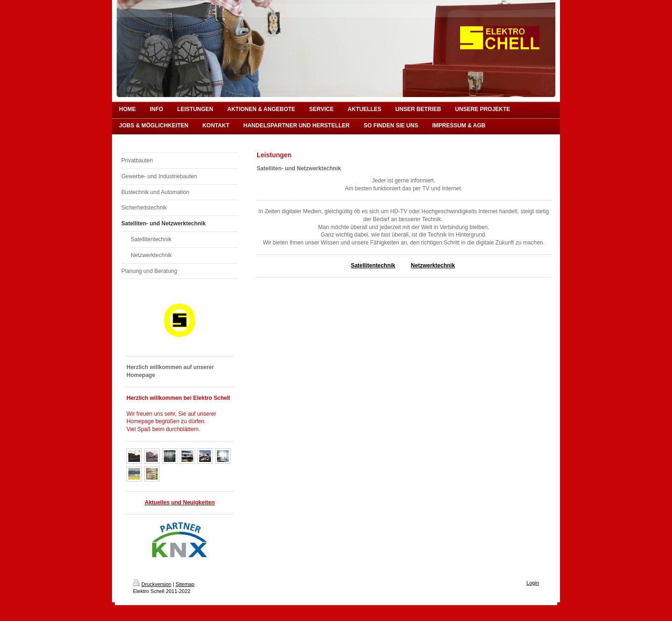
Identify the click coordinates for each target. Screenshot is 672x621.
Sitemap (185, 584)
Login (533, 583)
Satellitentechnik (373, 265)
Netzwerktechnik (433, 265)
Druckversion (152, 584)
